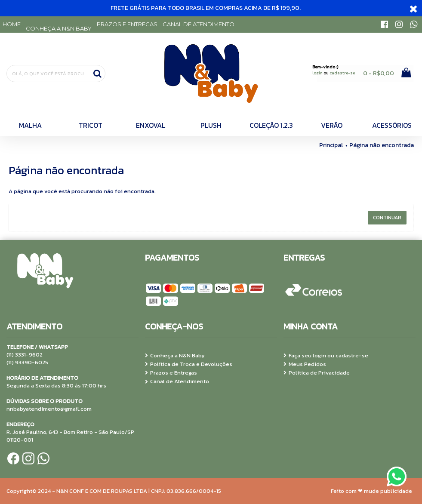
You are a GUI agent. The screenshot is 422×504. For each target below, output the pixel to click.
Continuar (387, 218)
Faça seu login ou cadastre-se (326, 356)
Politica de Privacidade (317, 373)
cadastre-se (342, 73)
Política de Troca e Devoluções (189, 364)
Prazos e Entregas (171, 373)
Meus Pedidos (305, 364)
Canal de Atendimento (177, 381)
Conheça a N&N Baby (175, 356)
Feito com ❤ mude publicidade (371, 491)
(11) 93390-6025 (27, 362)
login (317, 73)
